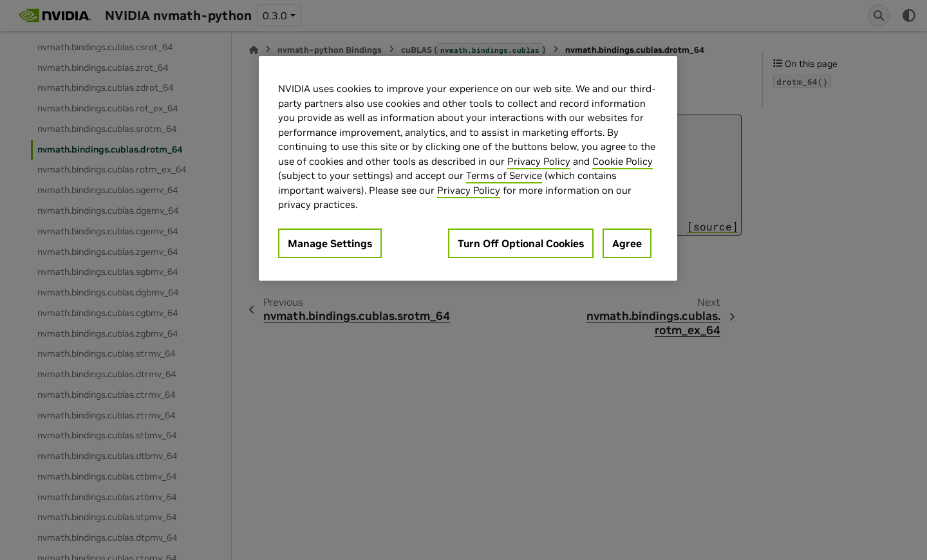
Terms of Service (504, 175)
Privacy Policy (539, 161)
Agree (627, 243)
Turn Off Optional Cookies (521, 243)
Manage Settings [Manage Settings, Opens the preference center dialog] (330, 243)
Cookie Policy (623, 161)
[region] (468, 168)
